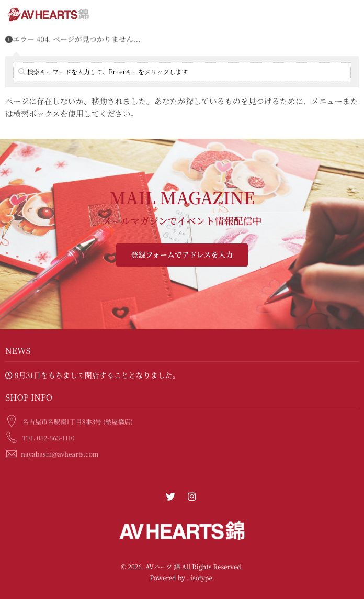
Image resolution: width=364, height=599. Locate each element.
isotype (201, 578)
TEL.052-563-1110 (48, 437)
